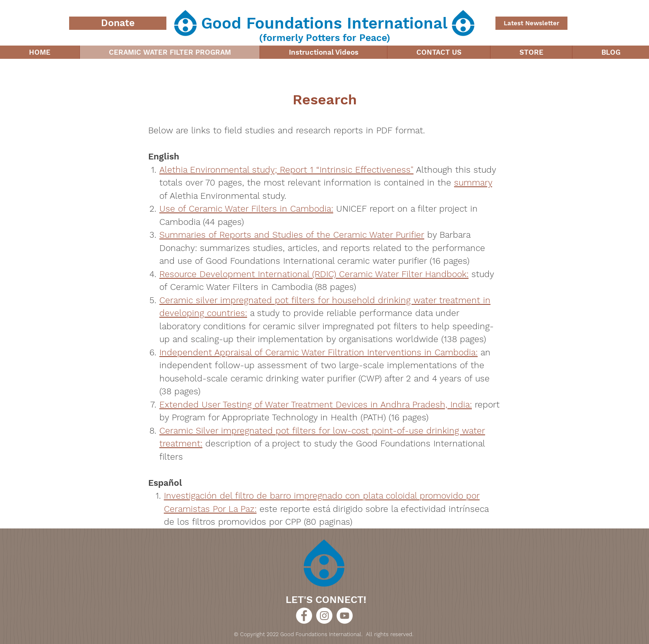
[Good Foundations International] (304, 616)
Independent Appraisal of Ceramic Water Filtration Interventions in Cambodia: (318, 352)
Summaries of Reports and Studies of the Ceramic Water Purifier (292, 235)
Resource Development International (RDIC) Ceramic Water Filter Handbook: (314, 274)
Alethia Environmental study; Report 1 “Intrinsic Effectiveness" (286, 170)
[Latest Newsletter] (531, 23)
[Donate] (118, 23)
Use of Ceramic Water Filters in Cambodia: (246, 209)
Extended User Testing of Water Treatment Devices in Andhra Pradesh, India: (316, 404)
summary (473, 182)
